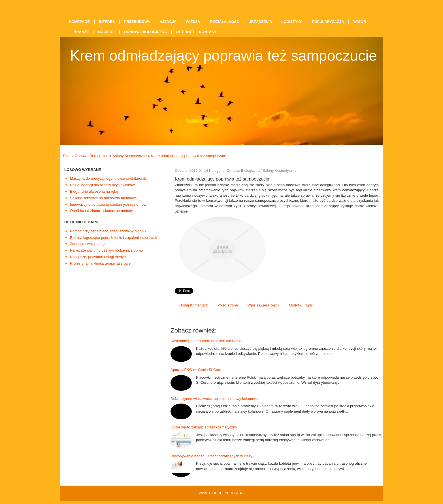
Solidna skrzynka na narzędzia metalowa (103, 198)
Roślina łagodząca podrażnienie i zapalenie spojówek (114, 238)
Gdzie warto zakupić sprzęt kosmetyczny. (204, 427)
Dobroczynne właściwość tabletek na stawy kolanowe (214, 399)
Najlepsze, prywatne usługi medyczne (101, 257)
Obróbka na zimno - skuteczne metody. (102, 211)
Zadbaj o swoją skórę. (88, 244)
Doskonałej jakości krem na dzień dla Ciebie (206, 341)
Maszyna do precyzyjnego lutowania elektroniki (108, 178)
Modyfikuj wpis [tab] (301, 305)
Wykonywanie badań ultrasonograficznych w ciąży (211, 456)
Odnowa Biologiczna (92, 156)
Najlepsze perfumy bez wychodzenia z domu (106, 250)
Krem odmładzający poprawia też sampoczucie (189, 156)
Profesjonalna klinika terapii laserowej (101, 263)
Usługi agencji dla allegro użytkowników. (103, 185)
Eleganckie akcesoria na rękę (94, 191)
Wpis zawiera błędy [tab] (263, 305)
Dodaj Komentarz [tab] (193, 305)
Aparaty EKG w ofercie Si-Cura (196, 370)
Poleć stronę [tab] (227, 305)
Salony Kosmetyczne (130, 156)
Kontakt (208, 32)
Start (67, 156)
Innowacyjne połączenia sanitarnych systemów (108, 204)
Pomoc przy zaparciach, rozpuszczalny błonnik (108, 231)
